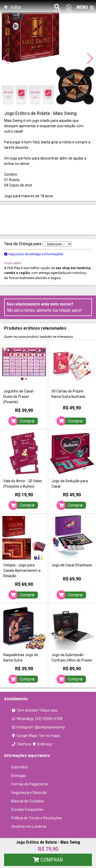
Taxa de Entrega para (38, 244)
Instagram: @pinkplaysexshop (38, 727)
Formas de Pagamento (30, 784)
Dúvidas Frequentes (27, 810)
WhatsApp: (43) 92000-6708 (37, 719)
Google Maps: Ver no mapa (36, 736)
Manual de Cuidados (28, 801)
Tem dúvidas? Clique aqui (34, 710)
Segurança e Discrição (29, 793)
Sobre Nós (20, 767)
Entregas (19, 776)
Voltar (13, 7)
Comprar (48, 860)
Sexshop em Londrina (29, 826)
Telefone (21, 744)
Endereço (42, 744)
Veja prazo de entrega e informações (34, 254)
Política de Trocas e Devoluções (37, 818)
